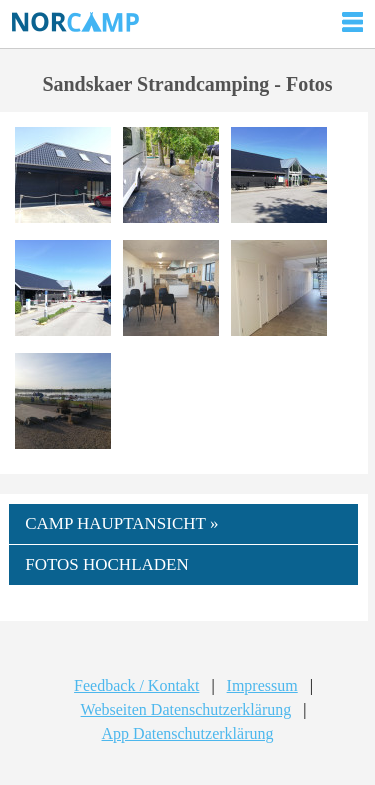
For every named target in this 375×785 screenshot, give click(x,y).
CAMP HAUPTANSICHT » (121, 523)
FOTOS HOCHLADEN (107, 564)
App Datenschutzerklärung (188, 733)
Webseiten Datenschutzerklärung (186, 709)
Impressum (262, 685)
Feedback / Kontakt (136, 685)
